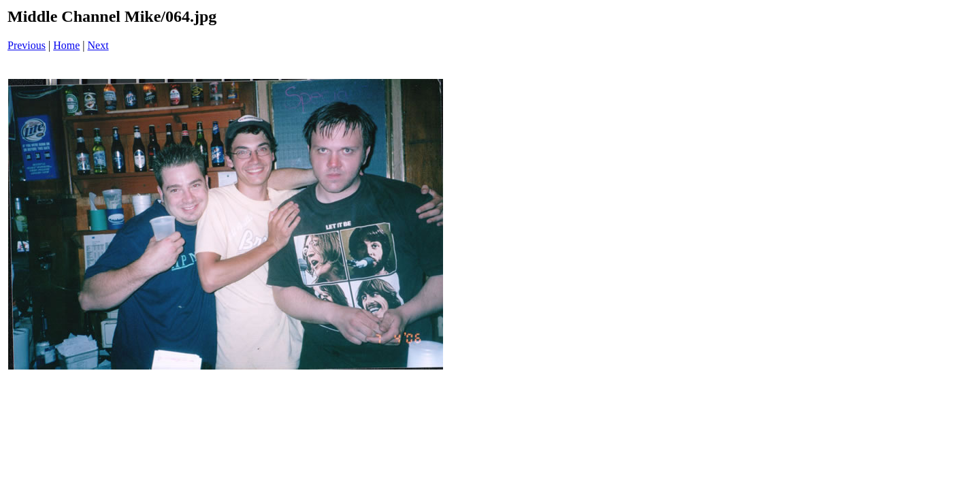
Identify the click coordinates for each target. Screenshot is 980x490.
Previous (27, 45)
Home (66, 45)
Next (98, 45)
